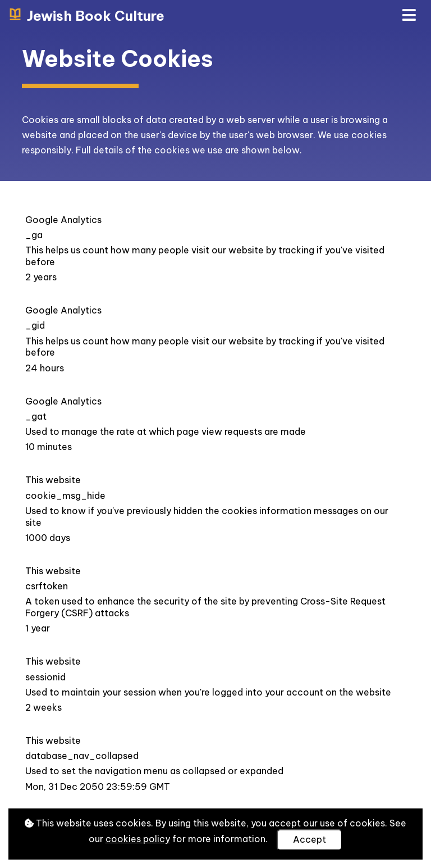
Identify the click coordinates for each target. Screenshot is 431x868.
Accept (310, 839)
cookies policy (138, 839)
